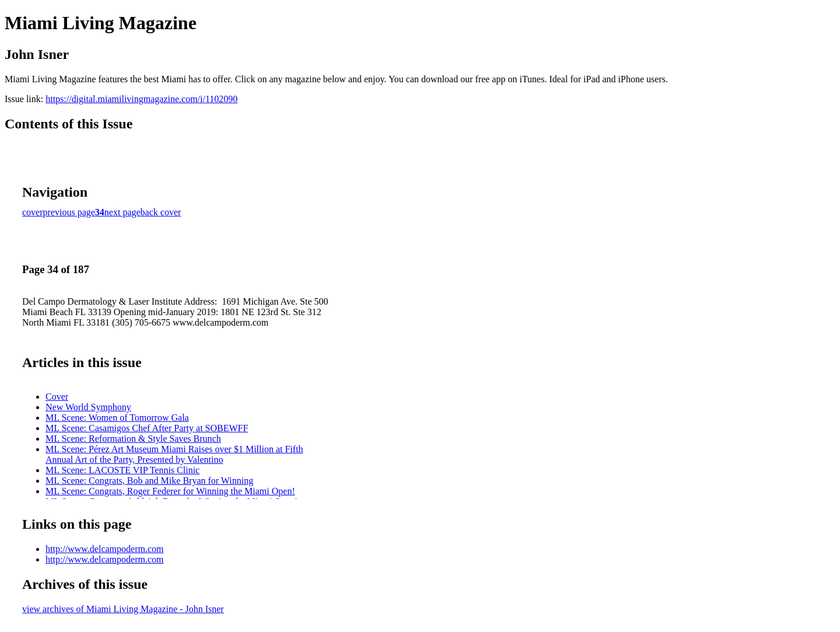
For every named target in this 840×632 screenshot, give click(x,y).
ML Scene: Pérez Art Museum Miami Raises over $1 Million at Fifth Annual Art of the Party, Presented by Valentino (174, 454)
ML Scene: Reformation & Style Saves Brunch (133, 439)
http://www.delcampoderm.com (104, 549)
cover (33, 212)
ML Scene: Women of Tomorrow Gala (117, 418)
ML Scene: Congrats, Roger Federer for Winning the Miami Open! (170, 491)
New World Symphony (88, 407)
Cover (57, 397)
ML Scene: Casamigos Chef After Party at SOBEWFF (147, 428)
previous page (69, 212)
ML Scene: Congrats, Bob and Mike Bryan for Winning (149, 481)
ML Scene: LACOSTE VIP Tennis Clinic (123, 470)
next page (123, 212)
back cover (161, 212)
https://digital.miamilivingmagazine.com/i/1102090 (141, 99)
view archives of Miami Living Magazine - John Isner (123, 609)
